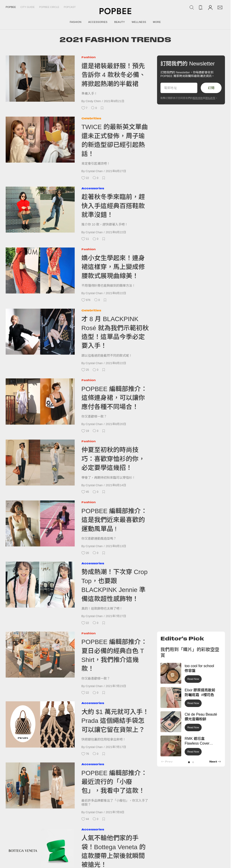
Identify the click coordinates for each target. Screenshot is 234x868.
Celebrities (91, 118)
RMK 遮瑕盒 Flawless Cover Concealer (197, 743)
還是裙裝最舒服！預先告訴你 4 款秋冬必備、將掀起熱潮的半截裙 (113, 75)
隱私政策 (210, 98)
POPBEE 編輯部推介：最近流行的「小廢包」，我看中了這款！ (114, 782)
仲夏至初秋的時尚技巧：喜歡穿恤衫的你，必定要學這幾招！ (113, 459)
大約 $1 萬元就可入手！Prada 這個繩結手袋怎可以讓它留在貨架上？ (115, 721)
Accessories (93, 188)
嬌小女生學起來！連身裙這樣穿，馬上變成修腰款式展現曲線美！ (113, 267)
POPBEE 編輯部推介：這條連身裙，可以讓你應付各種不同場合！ (114, 398)
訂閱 (211, 88)
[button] (189, 762)
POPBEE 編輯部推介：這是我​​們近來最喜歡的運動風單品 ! (114, 520)
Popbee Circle (49, 7)
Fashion (89, 57)
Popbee (11, 7)
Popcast (70, 7)
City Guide (27, 7)
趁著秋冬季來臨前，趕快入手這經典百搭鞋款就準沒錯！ (113, 206)
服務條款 (198, 98)
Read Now (193, 679)
